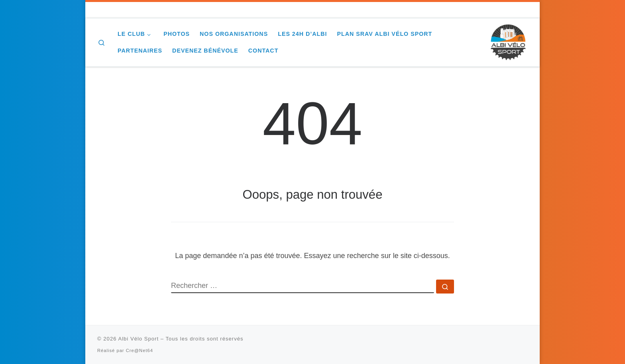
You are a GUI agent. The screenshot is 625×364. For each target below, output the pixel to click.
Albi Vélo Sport (138, 339)
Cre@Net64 (140, 350)
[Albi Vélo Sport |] (508, 41)
